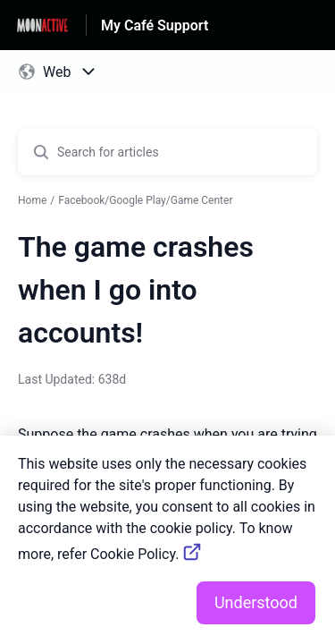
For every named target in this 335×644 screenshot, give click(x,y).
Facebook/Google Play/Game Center (145, 200)
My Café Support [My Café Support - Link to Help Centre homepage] (155, 25)
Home (32, 200)
